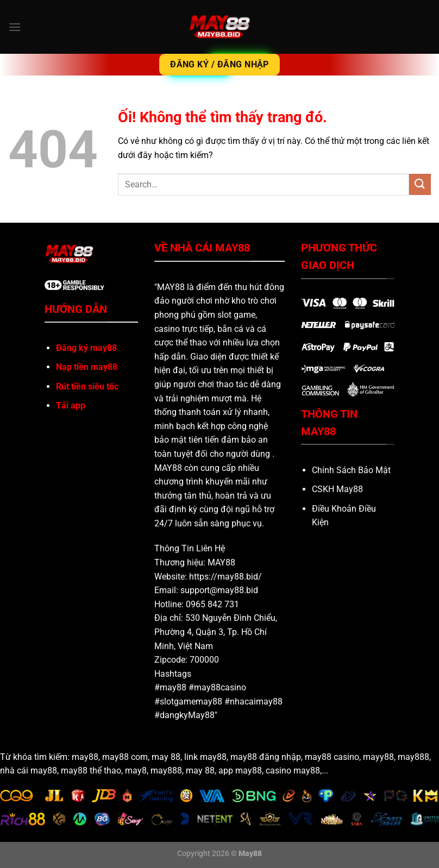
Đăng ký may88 (86, 348)
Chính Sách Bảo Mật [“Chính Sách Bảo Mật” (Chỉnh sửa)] (351, 470)
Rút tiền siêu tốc (87, 386)
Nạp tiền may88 (87, 367)
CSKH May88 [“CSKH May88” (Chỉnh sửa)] (337, 489)
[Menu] (15, 27)
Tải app (71, 405)
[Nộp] (420, 184)
